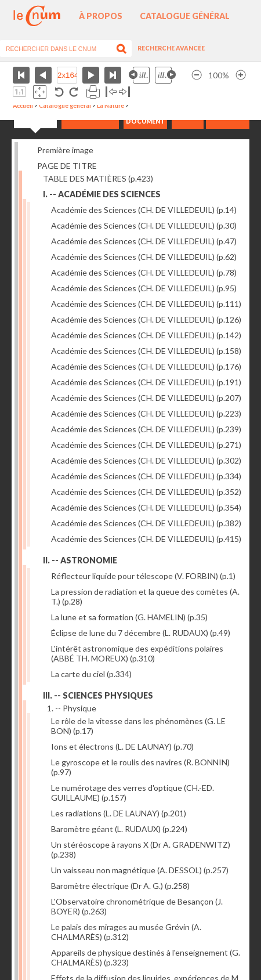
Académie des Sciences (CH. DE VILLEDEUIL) (144, 210)
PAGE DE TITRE (67, 166)
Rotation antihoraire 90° (59, 92)
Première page (21, 75)
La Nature (110, 106)
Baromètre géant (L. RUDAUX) (119, 829)
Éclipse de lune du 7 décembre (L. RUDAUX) (141, 633)
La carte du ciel (91, 674)
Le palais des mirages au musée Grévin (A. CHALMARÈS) (126, 932)
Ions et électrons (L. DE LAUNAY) (122, 746)
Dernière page (113, 75)
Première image (65, 150)
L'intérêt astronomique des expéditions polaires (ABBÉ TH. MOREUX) (137, 653)
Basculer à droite (124, 92)
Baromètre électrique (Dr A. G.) (120, 886)
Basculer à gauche (111, 92)
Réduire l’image (197, 75)
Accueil (23, 106)
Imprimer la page (93, 92)
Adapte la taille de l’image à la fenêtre (40, 92)
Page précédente (43, 75)
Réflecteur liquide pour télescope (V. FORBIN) (143, 576)
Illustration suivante (165, 75)
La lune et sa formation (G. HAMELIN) (129, 617)
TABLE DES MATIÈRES (98, 178)
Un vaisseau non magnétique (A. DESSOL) (140, 870)
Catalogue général (185, 16)
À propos (101, 16)
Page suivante (91, 75)
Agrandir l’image (241, 75)
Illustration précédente (139, 75)
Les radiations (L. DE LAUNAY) (119, 813)
